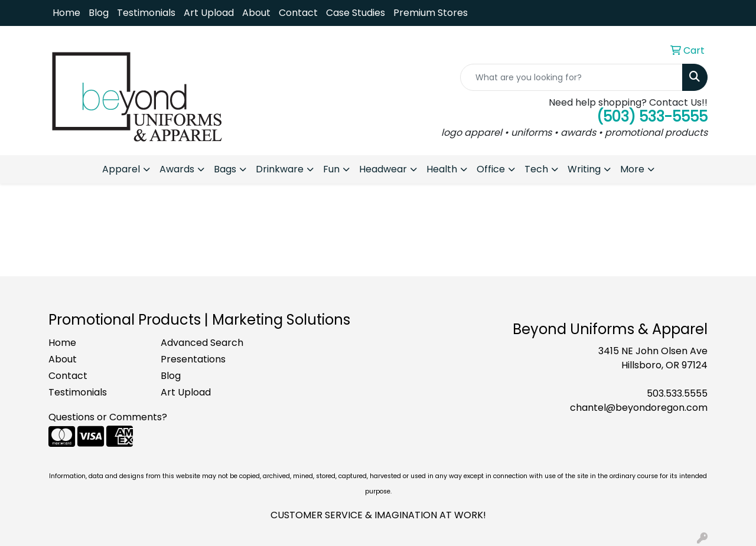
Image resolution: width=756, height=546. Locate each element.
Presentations (193, 359)
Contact (298, 13)
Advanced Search (202, 343)
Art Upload (209, 13)
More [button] (632, 169)
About (256, 13)
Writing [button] (584, 169)
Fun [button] (331, 169)
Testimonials (146, 13)
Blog (99, 13)
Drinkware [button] (280, 169)
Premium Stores (431, 13)
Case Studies (356, 13)
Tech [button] (536, 169)
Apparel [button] (121, 169)
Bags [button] (225, 169)
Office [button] (491, 169)
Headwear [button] (383, 169)
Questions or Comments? (108, 417)
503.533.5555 (677, 393)
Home (66, 13)
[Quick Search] (571, 77)
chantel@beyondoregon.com (639, 408)
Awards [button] (177, 169)
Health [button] (442, 169)
